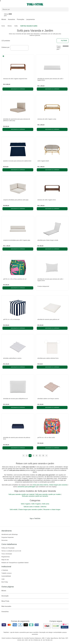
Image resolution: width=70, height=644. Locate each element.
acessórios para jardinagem (27, 487)
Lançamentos (30, 19)
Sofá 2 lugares (26, 504)
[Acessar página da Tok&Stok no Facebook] (27, 522)
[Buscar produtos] (35, 9)
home (3, 26)
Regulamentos (6, 557)
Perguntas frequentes (8, 537)
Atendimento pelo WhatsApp (10, 534)
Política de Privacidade (8, 548)
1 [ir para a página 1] (27, 456)
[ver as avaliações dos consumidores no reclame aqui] (56, 626)
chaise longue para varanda (58, 485)
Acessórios (11, 19)
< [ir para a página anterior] (23, 456)
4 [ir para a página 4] (37, 456)
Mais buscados (35, 606)
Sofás (16, 26)
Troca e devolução (7, 554)
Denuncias (4, 540)
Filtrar (63, 41)
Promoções (21, 19)
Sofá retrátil (13, 510)
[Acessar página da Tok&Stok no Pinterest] (38, 522)
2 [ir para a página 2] (30, 456)
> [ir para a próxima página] (46, 456)
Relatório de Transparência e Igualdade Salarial (15, 563)
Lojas (3, 579)
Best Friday (5, 582)
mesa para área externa (40, 485)
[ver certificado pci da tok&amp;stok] (65, 626)
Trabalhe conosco (7, 573)
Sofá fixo (44, 507)
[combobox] (19, 48)
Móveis (4, 19)
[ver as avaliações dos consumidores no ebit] (47, 626)
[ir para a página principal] (35, 4)
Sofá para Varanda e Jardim (29, 26)
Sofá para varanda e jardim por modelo (48, 494)
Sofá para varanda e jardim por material (21, 494)
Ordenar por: (6, 47)
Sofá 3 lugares (36, 504)
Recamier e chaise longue (52, 510)
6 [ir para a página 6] (43, 456)
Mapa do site (5, 560)
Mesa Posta (35, 601)
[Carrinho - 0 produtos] (67, 4)
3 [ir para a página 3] (33, 456)
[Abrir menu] (12, 4)
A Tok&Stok (5, 570)
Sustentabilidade (6, 576)
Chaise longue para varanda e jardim (30, 510)
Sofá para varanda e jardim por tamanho (35, 496)
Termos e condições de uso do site (11, 551)
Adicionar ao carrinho (18, 89)
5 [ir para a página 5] (40, 456)
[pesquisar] (66, 9)
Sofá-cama (46, 504)
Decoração (35, 596)
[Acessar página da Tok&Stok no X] (43, 522)
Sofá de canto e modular (32, 507)
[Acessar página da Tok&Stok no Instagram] (32, 522)
